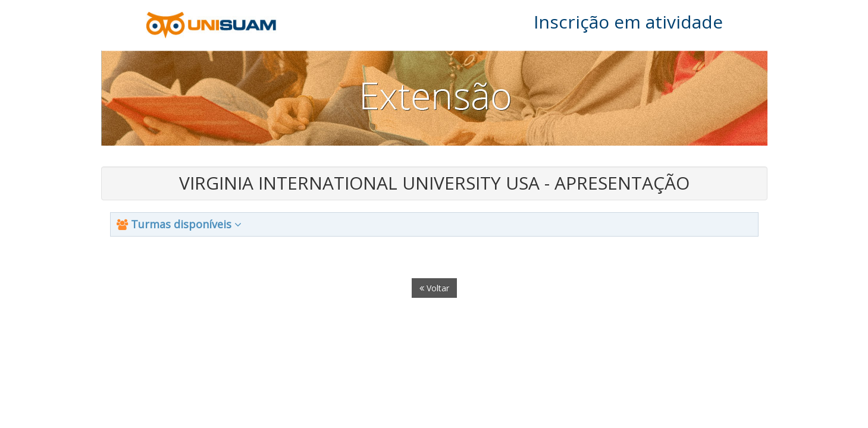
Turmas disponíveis (179, 224)
